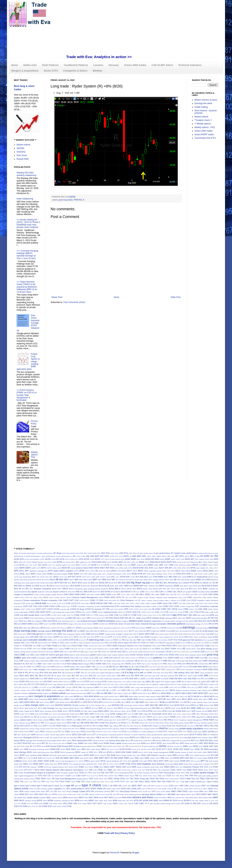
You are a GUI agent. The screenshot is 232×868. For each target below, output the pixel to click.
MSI (72, 702)
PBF (74, 723)
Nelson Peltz (209, 705)
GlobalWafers (161, 652)
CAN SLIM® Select (162, 65)
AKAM (141, 562)
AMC (161, 565)
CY (129, 615)
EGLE (169, 631)
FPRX (109, 646)
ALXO (125, 565)
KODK (211, 679)
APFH (184, 568)
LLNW (35, 687)
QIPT (29, 735)
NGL (105, 708)
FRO (164, 646)
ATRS (179, 574)
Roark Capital (115, 743)
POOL (33, 729)
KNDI (194, 679)
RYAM (131, 746)
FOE (64, 646)
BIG (129, 583)
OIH (32, 717)
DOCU (66, 624)
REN (34, 741)
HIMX (205, 661)
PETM (216, 723)
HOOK (134, 664)
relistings (29, 741)
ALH (27, 565)
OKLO (63, 717)
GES (62, 652)
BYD (103, 592)
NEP (26, 708)
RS (15, 746)
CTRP (191, 612)
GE (184, 649)
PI (88, 726)
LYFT (137, 690)
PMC (201, 726)
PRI (157, 729)
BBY (114, 580)
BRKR (130, 589)
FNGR (44, 646)
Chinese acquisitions (31, 600)
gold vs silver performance (80, 655)
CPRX (136, 609)
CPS (141, 609)
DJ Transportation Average (172, 621)
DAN (195, 615)
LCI (33, 684)
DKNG (191, 621)
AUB (196, 574)
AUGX (200, 574)
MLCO (191, 696)
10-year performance (44, 553)
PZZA (189, 732)
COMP (154, 606)
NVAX (210, 711)
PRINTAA (78, 200)
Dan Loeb (201, 615)
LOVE (161, 687)
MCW (164, 693)
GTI (137, 658)
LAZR (213, 682)
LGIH (121, 684)
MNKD (55, 699)
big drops (136, 583)
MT (82, 702)
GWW (177, 658)
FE (36, 643)
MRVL (33, 702)
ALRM (94, 565)
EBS (96, 631)
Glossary (114, 65)
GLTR (192, 652)
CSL (139, 612)
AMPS (16, 568)
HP (161, 664)
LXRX (123, 690)
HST (25, 667)
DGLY (16, 621)
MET (62, 696)
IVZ (170, 673)
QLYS (42, 735)
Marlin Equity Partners (74, 693)
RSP (23, 746)
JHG (91, 676)
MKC (168, 696)
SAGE (206, 746)
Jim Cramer (102, 676)
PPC (57, 729)
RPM (192, 743)
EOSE (172, 634)
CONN (165, 606)
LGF (112, 684)
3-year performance (162, 553)
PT (102, 732)
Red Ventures (203, 738)
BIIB (157, 583)
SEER (35, 752)
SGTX (146, 752)
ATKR (149, 574)
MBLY (111, 693)
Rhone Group (181, 741)
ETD (89, 637)
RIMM (216, 741)
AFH (46, 562)
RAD (205, 735)
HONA (109, 664)
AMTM (49, 568)
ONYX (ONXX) (164, 717)
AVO (66, 577)
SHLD (210, 752)
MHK (122, 696)
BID (119, 583)
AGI (77, 562)
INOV (124, 669)
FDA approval (184, 640)
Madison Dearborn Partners (186, 690)
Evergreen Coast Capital (160, 637)
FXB (72, 649)
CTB (166, 612)
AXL (113, 577)
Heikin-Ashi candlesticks (125, 661)
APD (175, 568)
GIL (115, 652)
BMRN (136, 586)
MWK (147, 702)
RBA (84, 738)
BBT (100, 580)
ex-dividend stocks (205, 637)
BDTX (167, 580)
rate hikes (74, 738)
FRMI (159, 646)
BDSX (146, 580)
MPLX (184, 699)
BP (20, 589)
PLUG (184, 726)
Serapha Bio (70, 752)
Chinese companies (49, 600)
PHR (85, 726)
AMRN (22, 568)
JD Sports (58, 676)
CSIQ (134, 612)
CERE (101, 597)
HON (104, 664)
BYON (113, 592)
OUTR (100, 720)
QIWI (33, 735)
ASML (71, 574)
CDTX (22, 597)
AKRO (164, 562)
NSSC (124, 711)
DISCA (54, 621)
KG (81, 679)
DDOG (117, 618)
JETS (86, 676)
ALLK (68, 565)
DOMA (90, 624)
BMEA (121, 586)
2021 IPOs (106, 553)
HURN (58, 667)
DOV (106, 624)
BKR (33, 586)
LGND (126, 684)
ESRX (66, 637)
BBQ (90, 580)
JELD (82, 676)
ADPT (178, 559)
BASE (39, 580)
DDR (122, 618)
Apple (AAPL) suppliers (64, 571)
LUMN (54, 690)
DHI (29, 621)
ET (85, 637)
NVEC (22, 714)
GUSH (165, 658)
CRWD (94, 612)
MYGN (172, 702)
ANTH (130, 568)
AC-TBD (214, 556)
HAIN (197, 658)
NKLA (163, 708)
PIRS (125, 726)
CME (105, 603)
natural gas (128, 705)
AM (129, 565)
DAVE (32, 618)
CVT (92, 615)
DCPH (99, 618)
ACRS (92, 559)
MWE (142, 702)
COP (197, 606)
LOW (166, 687)
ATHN (140, 574)
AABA (83, 556)
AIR (125, 562)
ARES (146, 571)
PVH (160, 732)
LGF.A (117, 684)
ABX (192, 556)
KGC (85, 679)
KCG (41, 679)
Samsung (41, 749)
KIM (94, 679)
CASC (114, 594)
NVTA (55, 714)
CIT (118, 600)
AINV (121, 562)
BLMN (78, 586)
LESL (88, 684)
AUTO (16, 577)
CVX (96, 615)
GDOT (167, 649)
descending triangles (200, 618)
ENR (153, 634)
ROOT (154, 743)
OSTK (84, 720)
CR (153, 609)
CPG (116, 609)
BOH (191, 586)
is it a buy (128, 672)
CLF (23, 603)
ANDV (91, 568)
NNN (208, 708)
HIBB (165, 661)
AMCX (166, 565)
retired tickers (82, 740)
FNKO (49, 646)
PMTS (206, 726)
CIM (110, 600)
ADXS (207, 559)
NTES (139, 711)
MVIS (133, 702)
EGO (173, 631)
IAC (94, 667)
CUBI (216, 612)
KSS (74, 682)
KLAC (143, 679)
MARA (215, 690)
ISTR (155, 673)
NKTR (168, 708)
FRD (136, 646)
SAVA (68, 749)
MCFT (145, 693)
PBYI (97, 723)
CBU (168, 594)
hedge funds (111, 661)
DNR (41, 624)
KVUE (104, 682)
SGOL (141, 752)
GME (23, 655)
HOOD (128, 664)
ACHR (53, 559)
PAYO (64, 723)
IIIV (187, 667)
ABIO (154, 556)
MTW (115, 702)
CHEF (190, 597)
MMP (26, 699)
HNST (59, 664)
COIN (58, 606)
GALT (106, 649)
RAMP (21, 738)
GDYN (179, 649)
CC (175, 594)
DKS (196, 621)
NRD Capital (93, 711)
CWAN (101, 615)
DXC (158, 628)
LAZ (208, 682)
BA (156, 577)
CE (31, 597)
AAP (102, 556)
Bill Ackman (173, 583)
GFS (79, 652)
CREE (186, 609)
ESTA (71, 637)
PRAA (82, 729)
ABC (144, 556)
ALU (111, 565)
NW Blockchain (64, 714)
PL (140, 726)
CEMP (57, 597)
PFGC (40, 726)
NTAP (134, 711)
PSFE (73, 732)
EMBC (55, 634)
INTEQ (169, 670)
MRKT (216, 699)
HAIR (202, 658)
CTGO (171, 612)
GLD (130, 652)
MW (137, 702)
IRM (83, 673)
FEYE (54, 643)
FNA (35, 646)
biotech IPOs (189, 583)
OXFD (119, 720)
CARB (77, 594)
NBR (161, 705)
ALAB (179, 562)
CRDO (180, 609)
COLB (63, 606)
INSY (159, 669)
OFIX (216, 714)
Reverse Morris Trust (101, 741)
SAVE (73, 749)
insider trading (133, 669)
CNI (180, 603)
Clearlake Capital (204, 600)
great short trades (29, 658)
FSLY (202, 646)
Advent (201, 559)
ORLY (58, 720)
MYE (167, 702)
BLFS (68, 586)
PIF (91, 726)
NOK (16, 711)
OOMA (173, 717)
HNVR (64, 664)
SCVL (170, 749)
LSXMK (23, 690)
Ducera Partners (88, 628)
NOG (216, 708)
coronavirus (205, 606)
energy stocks (110, 634)
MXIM (162, 702)
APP (27, 571)
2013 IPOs (79, 553)
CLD (178, 600)
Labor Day (141, 682)
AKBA (152, 562)
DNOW (36, 624)
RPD (182, 743)
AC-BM (197, 556)
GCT (149, 649)
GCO (145, 649)
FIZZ (161, 643)
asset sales (97, 574)
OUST (94, 720)
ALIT (31, 565)
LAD (153, 682)
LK (20, 687)
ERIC (37, 637)
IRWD (117, 673)
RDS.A (143, 738)
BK (217, 583)
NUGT (189, 711)
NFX (93, 708)
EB (79, 631)
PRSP (21, 732)
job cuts (152, 676)
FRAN (115, 646)
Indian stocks (65, 670)
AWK (93, 577)
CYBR (134, 615)
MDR (195, 693)
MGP (102, 696)
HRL (196, 664)
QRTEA (69, 735)
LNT (101, 687)
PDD (137, 723)
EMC (60, 634)
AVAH (42, 577)
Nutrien (199, 711)
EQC (194, 634)
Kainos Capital (19, 679)
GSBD (86, 658)
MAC (167, 690)
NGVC (121, 708)
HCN (90, 661)
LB (217, 682)
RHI (164, 740)
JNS (142, 676)
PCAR (102, 723)
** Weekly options (203, 124)
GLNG (153, 652)
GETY (66, 652)
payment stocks (56, 723)
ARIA (173, 571)
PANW (206, 720)
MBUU (120, 693)
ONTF (144, 717)
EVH (171, 637)
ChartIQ (152, 597)
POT (53, 729)
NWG (77, 714)
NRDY (107, 711)
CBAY (128, 594)
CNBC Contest (151, 603)
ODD (184, 714)
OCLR (165, 714)
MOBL (82, 699)
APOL (22, 571)
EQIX (203, 634)
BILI (161, 583)
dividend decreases (89, 621)
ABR (168, 556)
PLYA (193, 726)
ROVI (165, 743)
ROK (139, 743)
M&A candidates (155, 690)
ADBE (133, 559)
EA (181, 628)
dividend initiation (122, 621)
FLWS (216, 643)
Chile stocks (207, 597)
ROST (159, 743)
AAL (88, 556)
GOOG (133, 655)
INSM (142, 670)
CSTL (149, 612)
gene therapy (207, 649)
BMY (142, 586)
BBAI (61, 580)
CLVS (74, 603)
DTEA (78, 628)
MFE (72, 696)
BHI (107, 583)
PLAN (144, 726)
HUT (62, 667)
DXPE (169, 628)
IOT (16, 673)
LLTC (40, 687)
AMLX (211, 565)
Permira (197, 723)
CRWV (100, 612)
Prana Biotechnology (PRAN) (96, 729)
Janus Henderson (207, 673)
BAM (189, 577)
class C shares (171, 600)
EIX (198, 631)
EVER (147, 637)
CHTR (82, 600)
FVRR (67, 649)
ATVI (184, 574)
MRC (201, 699)
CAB (142, 592)
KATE (32, 679)
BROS (140, 589)
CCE (183, 594)
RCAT (108, 738)
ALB (188, 562)
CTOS (180, 612)
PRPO (16, 732)
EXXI (81, 640)
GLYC (212, 652)
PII (94, 726)
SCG (117, 749)
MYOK (187, 702)
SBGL (79, 749)
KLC (153, 679)
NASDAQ (21, 152)
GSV (111, 658)
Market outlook (23, 145)
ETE (93, 637)
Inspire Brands (150, 670)
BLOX (101, 586)
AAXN (126, 556)
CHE (184, 597)
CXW (125, 615)
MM (217, 696)
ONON (134, 717)
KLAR (148, 679)
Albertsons (194, 562)
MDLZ (190, 693)
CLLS (49, 603)
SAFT (201, 746)
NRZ (116, 711)
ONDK (118, 717)
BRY (169, 589)
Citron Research (127, 600)
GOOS (147, 655)
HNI (54, 664)
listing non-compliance (191, 684)
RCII (113, 738)
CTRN (186, 612)
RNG (96, 743)
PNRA (17, 729)
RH (154, 740)
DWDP (149, 628)
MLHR (197, 696)
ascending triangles (60, 574)
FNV (60, 646)
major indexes (202, 690)
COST (38, 609)
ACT (102, 559)
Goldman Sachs (123, 655)
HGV (150, 661)
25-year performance (145, 553)
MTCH (90, 702)
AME (176, 565)
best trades (50, 583)
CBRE (157, 594)
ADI (153, 559)
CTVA (196, 612)
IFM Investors (174, 667)
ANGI (112, 568)
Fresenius (147, 646)
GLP (179, 652)
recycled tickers (191, 738)
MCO (154, 693)
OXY (124, 720)
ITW (162, 673)
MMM (21, 699)
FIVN (156, 643)
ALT (98, 565)
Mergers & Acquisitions (25, 71)
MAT (89, 693)
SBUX (104, 749)
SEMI (52, 752)
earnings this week (62, 631)
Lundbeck (60, 690)
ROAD (106, 743)
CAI (165, 592)
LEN (71, 684)
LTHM (38, 690)
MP (164, 699)
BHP (116, 583)
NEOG (16, 708)
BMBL (112, 586)
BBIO (81, 580)
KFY (78, 679)
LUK (43, 690)
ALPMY (84, 565)
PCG (107, 723)
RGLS (141, 741)
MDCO (178, 693)
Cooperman (190, 606)
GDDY (158, 649)
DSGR (54, 628)
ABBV (139, 556)
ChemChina (197, 597)
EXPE (66, 640)
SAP (58, 749)
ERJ (41, 637)
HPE (165, 664)
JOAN (146, 676)
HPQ (179, 664)
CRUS (78, 612)
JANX (216, 673)
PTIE (119, 732)
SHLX (216, 752)
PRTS (26, 732)
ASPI (85, 574)
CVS (88, 615)
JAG (192, 673)
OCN (170, 714)
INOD (118, 670)
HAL (206, 658)
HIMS (200, 661)
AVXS (84, 577)
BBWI (109, 580)
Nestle (31, 708)
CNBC (142, 603)
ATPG (170, 574)
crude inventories (58, 612)
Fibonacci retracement (92, 643)
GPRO (171, 655)
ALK (40, 565)
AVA (38, 577)
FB (123, 640)
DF (209, 618)
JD (52, 676)
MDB (169, 693)
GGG (91, 652)
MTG (96, 702)
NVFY (27, 714)
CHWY (93, 600)
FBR (139, 640)
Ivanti (166, 673)
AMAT (133, 565)
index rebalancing (53, 670)
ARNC (211, 571)
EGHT (163, 631)
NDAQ (188, 705)
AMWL (55, 568)
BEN (208, 580)
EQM (208, 634)
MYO (182, 702)
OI (29, 717)
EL (201, 631)
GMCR (17, 655)
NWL (82, 714)
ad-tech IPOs (120, 559)
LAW (199, 682)
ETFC (97, 637)
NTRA (159, 711)
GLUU (197, 652)
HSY (29, 667)
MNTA (73, 699)
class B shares (159, 600)
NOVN (54, 711)
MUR (128, 702)
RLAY (51, 743)
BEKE (204, 580)
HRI (192, 664)
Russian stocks (86, 746)
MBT (115, 693)
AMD (171, 565)
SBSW (98, 749)
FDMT (28, 643)
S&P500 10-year (173, 746)
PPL (73, 729)
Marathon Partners (21, 693)
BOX (16, 589)
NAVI (152, 705)
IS (121, 673)
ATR (174, 574)
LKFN (24, 687)
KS (70, 682)
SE (202, 749)
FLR (207, 643)
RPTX (196, 743)
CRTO (48, 612)
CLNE (54, 603)
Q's (196, 732)
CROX (32, 612)
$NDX (16, 553)
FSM (207, 646)
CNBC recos (162, 603)
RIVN (25, 743)
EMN (88, 634)
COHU (52, 606)
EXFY (55, 640)
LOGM (126, 687)
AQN (101, 571)
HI (162, 661)
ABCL (149, 556)
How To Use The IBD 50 (151, 664)
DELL (175, 618)
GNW (43, 655)
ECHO (118, 631)
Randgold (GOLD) (31, 738)
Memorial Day (23, 696)
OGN (21, 717)
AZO (146, 577)
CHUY (87, 600)
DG (217, 618)
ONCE (107, 717)
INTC (164, 669)
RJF (29, 743)
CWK (111, 615)
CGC (135, 597)
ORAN (35, 720)
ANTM (135, 568)
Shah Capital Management (159, 752)
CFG (127, 597)
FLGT (183, 643)
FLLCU (193, 643)
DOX (206, 624)
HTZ (39, 667)
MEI (15, 696)
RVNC (99, 746)
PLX (189, 726)
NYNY (102, 714)
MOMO (130, 699)
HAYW (62, 661)
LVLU (87, 690)
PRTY (32, 732)
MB (98, 693)
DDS (127, 618)
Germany (50, 652)
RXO (115, 746)
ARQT (28, 574)
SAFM (195, 746)
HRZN (16, 667)
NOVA (42, 711)
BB (57, 580)
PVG (156, 732)
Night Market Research (139, 708)
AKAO (147, 562)
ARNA (205, 571)
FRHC (154, 646)
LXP (119, 690)
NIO (154, 708)
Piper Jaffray (114, 726)
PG (54, 726)
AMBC (156, 565)
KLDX (158, 679)
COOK (177, 606)
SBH (83, 749)
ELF (16, 634)
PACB (155, 720)
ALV (115, 565)
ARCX (135, 571)
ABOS (164, 556)
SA (181, 746)
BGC (70, 583)
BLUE (107, 586)
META (67, 696)
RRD (206, 743)
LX (110, 690)
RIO (15, 743)
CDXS (27, 597)
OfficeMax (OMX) (207, 714)
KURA (92, 682)
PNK (216, 726)
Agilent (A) (83, 562)
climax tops (30, 603)
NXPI (92, 714)
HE (105, 661)
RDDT (121, 738)
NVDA (17, 714)
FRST (185, 646)
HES (142, 661)
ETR (115, 637)
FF (58, 643)
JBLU (41, 676)
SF (87, 752)
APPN (76, 571)
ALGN (22, 565)
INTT (174, 670)
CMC (87, 603)
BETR (57, 583)
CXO (121, 615)
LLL (31, 687)
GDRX (173, 649)
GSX (115, 658)
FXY (83, 649)
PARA (212, 720)
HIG (169, 661)
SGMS (135, 752)
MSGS (68, 702)
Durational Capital (110, 628)
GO (47, 655)
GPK (156, 655)
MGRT (111, 696)
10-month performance (28, 553)
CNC (170, 603)
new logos (59, 708)
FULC (56, 649)
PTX (139, 732)
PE (154, 723)
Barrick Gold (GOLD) (22, 580)
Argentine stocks (155, 571)
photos (79, 726)
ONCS (113, 717)
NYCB (97, 714)
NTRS (170, 711)
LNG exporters (88, 687)
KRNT (50, 682)
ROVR (170, 743)
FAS (111, 640)
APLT (216, 568)
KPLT (37, 682)
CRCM (174, 609)
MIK (126, 696)
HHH (154, 661)
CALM (194, 592)
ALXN (120, 565)
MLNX (207, 696)
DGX (21, 621)
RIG (206, 740)
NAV (147, 705)
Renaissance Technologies (47, 741)
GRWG (72, 658)
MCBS (125, 693)
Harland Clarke (29, 661)
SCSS (159, 749)
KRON (55, 682)
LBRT (25, 684)
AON (151, 568)
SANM (53, 749)
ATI (144, 574)
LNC (70, 687)
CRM (205, 609)
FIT (139, 643)
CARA (71, 594)
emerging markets (74, 634)
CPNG (121, 609)
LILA (176, 684)
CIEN (101, 600)
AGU (104, 562)
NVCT (216, 711)
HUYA (67, 667)
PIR (120, 726)
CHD (180, 597)
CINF (114, 600)
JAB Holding (179, 673)
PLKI (164, 726)
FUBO (44, 649)
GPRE (166, 655)
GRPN (60, 658)
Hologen (86, 664)
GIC (108, 652)
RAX (80, 738)
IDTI (159, 667)
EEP (145, 631)
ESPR (56, 637)
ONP (139, 717)
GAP (117, 649)
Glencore (146, 652)
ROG (134, 743)
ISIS (145, 673)
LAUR (194, 682)
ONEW (124, 717)
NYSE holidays (117, 714)
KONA (16, 682)
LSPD (211, 687)
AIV (137, 562)
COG (35, 606)
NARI (52, 705)
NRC (86, 711)
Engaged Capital (122, 634)
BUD (195, 589)
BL (45, 586)
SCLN (134, 749)
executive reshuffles (38, 640)
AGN (94, 562)
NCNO (177, 705)
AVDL (51, 577)
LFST (108, 684)
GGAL (87, 652)
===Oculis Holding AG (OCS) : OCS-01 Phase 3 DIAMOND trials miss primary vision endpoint (28, 223)
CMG (110, 603)
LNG (80, 687)
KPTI (41, 682)
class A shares (147, 600)
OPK (193, 717)
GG (82, 652)
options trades (26, 720)
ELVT (50, 634)
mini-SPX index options (147, 696)
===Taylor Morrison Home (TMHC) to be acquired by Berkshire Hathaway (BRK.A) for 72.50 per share (27, 287)
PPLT (77, 729)
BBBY (66, 580)
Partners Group (24, 723)
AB (131, 556)
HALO (211, 658)
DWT (154, 628)
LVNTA (99, 690)
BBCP (72, 580)
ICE (137, 667)
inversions (190, 670)
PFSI (50, 726)
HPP (175, 664)
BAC (171, 577)
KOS (27, 682)
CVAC (59, 615)
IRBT (78, 673)
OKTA (69, 717)
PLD (160, 726)
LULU (48, 690)
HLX (35, 664)
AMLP (205, 565)
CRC (169, 609)
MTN (101, 702)
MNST (67, 699)
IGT (181, 667)
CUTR (54, 615)
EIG (194, 631)
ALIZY (35, 565)
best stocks (41, 583)
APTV (87, 571)
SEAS (206, 749)
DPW (16, 628)
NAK (210, 702)
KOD (206, 679)
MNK (50, 699)
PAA (145, 720)
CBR (152, 594)
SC (108, 749)
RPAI (178, 743)
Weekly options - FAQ (35, 455)
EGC (158, 631)
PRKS (206, 729)
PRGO (153, 729)
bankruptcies (202, 577)
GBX (132, 649)
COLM (74, 606)
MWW (152, 702)
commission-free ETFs (110, 606)
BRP (161, 589)
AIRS (133, 562)
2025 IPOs (133, 553)
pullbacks (150, 732)
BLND (83, 586)
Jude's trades (193, 676)
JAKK (197, 673)
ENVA (167, 634)
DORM (102, 624)
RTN (35, 746)
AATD (121, 556)
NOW (60, 711)
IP (24, 673)
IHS (184, 667)
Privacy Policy (34, 422)
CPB (107, 609)
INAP (26, 670)
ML (186, 696)
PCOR (118, 723)
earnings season (44, 631)
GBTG (127, 649)
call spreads (187, 592)
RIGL (211, 740)
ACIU (67, 559)
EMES (83, 634)
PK (128, 726)
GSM (106, 658)
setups (83, 752)
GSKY (101, 658)
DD (107, 618)
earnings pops (29, 631)
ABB (134, 556)
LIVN (216, 684)
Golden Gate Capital (109, 655)
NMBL (193, 708)
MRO (22, 702)
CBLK (141, 594)
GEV (71, 652)
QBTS (205, 732)
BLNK (88, 586)
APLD (211, 568)
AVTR (79, 577)
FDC (23, 643)
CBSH (163, 594)
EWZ (196, 637)
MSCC (42, 702)
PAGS (170, 720)
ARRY (33, 574)
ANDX (97, 568)
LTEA (29, 690)
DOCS (59, 624)
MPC (174, 699)
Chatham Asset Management (167, 597)
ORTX (63, 720)
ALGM (16, 565)
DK (187, 621)
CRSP (42, 612)
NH (125, 708)
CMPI (123, 603)
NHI (128, 708)
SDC (181, 749)
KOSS (32, 682)
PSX (93, 732)
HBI (76, 661)
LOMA (132, 687)
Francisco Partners (126, 646)
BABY (166, 577)
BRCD (66, 589)
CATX (123, 594)
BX (91, 592)
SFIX (91, 752)
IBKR (122, 667)
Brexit (111, 589)
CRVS (89, 612)
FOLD (74, 646)
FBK (131, 640)
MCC (130, 693)
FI (78, 643)
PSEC (68, 732)
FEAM (40, 643)
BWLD (87, 592)
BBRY (95, 580)
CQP (149, 609)
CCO (200, 594)
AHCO (109, 562)
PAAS (150, 720)
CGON (146, 597)
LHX (138, 684)
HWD (78, 667)
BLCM (49, 586)
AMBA (151, 565)
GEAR (188, 649)
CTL (176, 612)
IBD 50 (112, 667)
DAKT (185, 615)
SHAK (172, 752)
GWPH (171, 658)
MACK (172, 690)
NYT (125, 714)
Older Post (176, 297)
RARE (47, 738)
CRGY (192, 609)
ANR (125, 568)
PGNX (59, 726)
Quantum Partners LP (125, 735)
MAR (210, 690)
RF (132, 740)
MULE (123, 702)
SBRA (88, 749)
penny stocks (184, 723)
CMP (119, 603)
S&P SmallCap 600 (151, 746)
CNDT (175, 603)
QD (15, 735)
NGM (115, 708)
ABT (177, 556)
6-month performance (32, 556)
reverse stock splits (117, 740)
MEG (216, 693)
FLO (203, 643)
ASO (81, 574)
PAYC (47, 723)
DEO (184, 618)
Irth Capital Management (106, 673)
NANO (42, 705)
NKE (158, 708)
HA (187, 658)
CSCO (128, 612)
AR (104, 571)
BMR (131, 586)
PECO (162, 723)
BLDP (59, 586)
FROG (169, 646)
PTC (105, 732)
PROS (216, 729)
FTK (25, 649)
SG (114, 752)
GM (217, 652)
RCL (117, 738)
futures (61, 649)
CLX (78, 603)
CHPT (71, 600)
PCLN (112, 723)
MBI (106, 693)
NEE (201, 705)
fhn (75, 643)
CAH (161, 592)
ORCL (52, 720)
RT (31, 746)
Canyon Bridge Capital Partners (51, 594)
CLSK (68, 603)
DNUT (46, 624)
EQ (190, 634)
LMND (58, 687)
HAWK (56, 661)
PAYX (69, 723)
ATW (188, 574)
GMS (28, 655)
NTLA (144, 711)
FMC (30, 646)
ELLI (25, 634)
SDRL (197, 749)
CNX (206, 603)
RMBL (75, 743)
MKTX (182, 696)
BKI (24, 586)
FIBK (81, 643)
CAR (66, 594)
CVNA (77, 615)
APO (16, 571)
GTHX (132, 658)
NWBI (72, 714)
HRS (206, 664)
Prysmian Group (51, 732)
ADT (193, 559)
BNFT (146, 586)
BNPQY (152, 586)
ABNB (159, 556)
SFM (100, 752)
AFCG (29, 562)
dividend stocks (136, 621)
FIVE (152, 643)
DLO (205, 621)
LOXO (171, 687)
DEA (134, 618)
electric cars (213, 631)
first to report (123, 643)
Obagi (146, 714)
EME (64, 634)
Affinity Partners (38, 562)
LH (130, 684)
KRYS (66, 682)
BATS (44, 580)
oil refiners (44, 717)
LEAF (50, 684)
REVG (128, 741)
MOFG (99, 699)
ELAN (205, 631)
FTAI (216, 646)
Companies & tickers (75, 71)
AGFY (73, 562)
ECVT (126, 631)
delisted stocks (158, 618)
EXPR (71, 640)
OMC (88, 717)
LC (29, 684)
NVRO (42, 714)
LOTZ (156, 687)
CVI (72, 615)
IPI (30, 673)
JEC (73, 676)
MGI (86, 696)
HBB (72, 661)
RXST (119, 746)
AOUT (162, 568)
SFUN (109, 752)
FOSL (86, 646)
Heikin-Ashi (30, 65)
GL (127, 652)
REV (90, 740)
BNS (157, 586)
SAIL (216, 746)
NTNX (150, 711)
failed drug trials (96, 640)
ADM (157, 559)
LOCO (115, 687)
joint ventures (169, 676)
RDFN (132, 738)
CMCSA (99, 603)
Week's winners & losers (206, 100)
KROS (61, 682)
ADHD (148, 559)
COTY (44, 609)
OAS (141, 714)
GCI (141, 649)
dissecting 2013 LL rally (71, 621)
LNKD (96, 687)
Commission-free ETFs (205, 138)
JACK (187, 673)
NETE (40, 708)
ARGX (164, 571)
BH (89, 583)
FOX (96, 646)
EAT (75, 631)
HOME (99, 664)
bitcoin (206, 583)
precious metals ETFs (121, 729)
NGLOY (110, 708)
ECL (122, 631)
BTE (186, 589)
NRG (112, 711)
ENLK (136, 634)
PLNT (169, 726)
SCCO (112, 749)
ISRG (150, 673)
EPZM (186, 634)
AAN (92, 556)
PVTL (165, 732)
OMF (98, 717)
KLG (162, 679)
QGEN (24, 735)
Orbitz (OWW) (43, 720)
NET (35, 708)
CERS (113, 597)
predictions (134, 729)
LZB (145, 690)
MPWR (195, 699)
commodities (146, 606)
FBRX (143, 640)
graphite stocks (195, 655)
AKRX (169, 562)
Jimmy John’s (111, 676)
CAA (138, 592)
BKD (16, 586)
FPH (105, 646)
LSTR (216, 687)
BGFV (75, 583)
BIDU (124, 583)
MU (119, 702)
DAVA (27, 618)
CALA (179, 592)
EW (186, 637)
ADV (197, 559)
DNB (19, 624)
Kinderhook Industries (112, 679)
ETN (106, 637)
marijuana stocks (35, 693)
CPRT (131, 609)
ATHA (129, 574)
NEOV (22, 708)
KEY (74, 679)
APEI (179, 568)
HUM (48, 667)
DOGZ (84, 624)
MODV (94, 699)
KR (45, 682)
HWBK (73, 667)
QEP (19, 735)
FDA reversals (209, 640)
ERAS (27, 637)
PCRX (124, 723)
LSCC (206, 687)
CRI (196, 609)
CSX (157, 612)
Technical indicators (190, 65)
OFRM (16, 717)
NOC (212, 708)
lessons (93, 684)
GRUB (66, 658)
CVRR (83, 615)
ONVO (155, 717)
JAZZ (27, 676)
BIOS (181, 583)
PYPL (180, 732)
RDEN (127, 738)
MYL (177, 702)
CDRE (16, 597)
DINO (45, 621)
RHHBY (159, 741)
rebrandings (156, 738)
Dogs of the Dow (75, 624)
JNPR (137, 676)
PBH (78, 723)
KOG (216, 679)
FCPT (171, 640)
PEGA (167, 723)
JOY (176, 676)
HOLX (93, 664)
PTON (134, 732)
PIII (97, 726)
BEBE (199, 580)
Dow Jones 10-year (122, 624)
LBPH (20, 684)
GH (99, 652)
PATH (33, 723)
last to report (186, 682)
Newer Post (57, 297)
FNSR (55, 646)
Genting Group (25, 652)
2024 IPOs (124, 553)
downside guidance (176, 624)
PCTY (129, 723)
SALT (21, 749)
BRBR (54, 589)
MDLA (184, 693)
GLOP (175, 652)
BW (78, 592)
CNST (201, 603)
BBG (76, 580)
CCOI (205, 594)
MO (77, 699)
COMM (97, 606)
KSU (78, 682)
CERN (106, 597)
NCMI (172, 705)
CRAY (158, 609)
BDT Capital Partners (157, 580)
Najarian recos (202, 702)
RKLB (39, 743)
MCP (159, 693)
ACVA (107, 559)
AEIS (212, 559)
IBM (126, 667)
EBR (92, 631)
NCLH (166, 705)
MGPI (106, 696)
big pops (146, 583)
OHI (25, 717)
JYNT (211, 676)
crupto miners (70, 612)
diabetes (39, 621)
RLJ (60, 743)
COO (171, 606)
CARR (97, 594)
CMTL (132, 603)
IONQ (211, 669)
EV (133, 637)
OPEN (184, 717)
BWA (81, 592)
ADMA (162, 559)
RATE (60, 738)
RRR (216, 743)
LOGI (121, 687)
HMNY (50, 664)
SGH (123, 752)
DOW (111, 624)
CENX (68, 597)
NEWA (66, 708)
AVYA (89, 577)
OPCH (179, 717)
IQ (63, 673)
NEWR (71, 708)
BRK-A (117, 589)
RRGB (211, 743)
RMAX (70, 743)
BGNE (85, 583)
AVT (74, 577)
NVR (37, 714)
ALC (200, 562)
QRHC (63, 735)
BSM (178, 589)
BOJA (204, 586)
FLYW (25, 646)
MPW (190, 699)
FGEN (67, 643)
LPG (176, 687)
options (17, 720)
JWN (206, 676)
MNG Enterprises (41, 699)
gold (57, 655)
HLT (31, 664)
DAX (63, 618)
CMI (115, 603)
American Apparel (185, 565)
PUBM (144, 732)
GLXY (207, 652)
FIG (107, 643)
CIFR (106, 600)
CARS (103, 594)
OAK (136, 714)
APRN (82, 571)
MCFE (140, 693)
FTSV (39, 649)
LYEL (132, 690)
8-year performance (63, 556)
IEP (162, 667)
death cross (141, 618)
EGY (178, 631)
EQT (212, 634)
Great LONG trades (135, 65)
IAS (101, 667)
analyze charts (82, 568)
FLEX (178, 643)
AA (74, 556)
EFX (149, 631)
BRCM (71, 589)
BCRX (137, 580)
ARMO (199, 571)
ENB (97, 634)
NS (119, 711)
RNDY (91, 743)
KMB (171, 679)
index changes (39, 669)
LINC (180, 684)
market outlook (59, 693)
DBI (74, 618)
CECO (36, 597)
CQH (145, 609)
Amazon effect (142, 565)
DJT (184, 621)
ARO (216, 571)
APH (188, 568)
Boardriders (169, 586)
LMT (63, 687)
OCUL (179, 714)
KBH (37, 679)
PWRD (171, 732)
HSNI (21, 667)
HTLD (34, 667)
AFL (50, 562)
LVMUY (92, 690)
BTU (191, 589)
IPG (27, 673)
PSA (63, 732)
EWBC (191, 637)
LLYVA (49, 687)
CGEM (140, 597)
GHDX (104, 652)
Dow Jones (22, 155)
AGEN (68, 562)
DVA (119, 628)
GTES (127, 658)
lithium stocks (209, 684)
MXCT (157, 702)
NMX (203, 708)
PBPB (87, 723)
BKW (42, 586)
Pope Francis (40, 729)
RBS (103, 738)
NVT (51, 714)
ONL (129, 717)
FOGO (69, 646)
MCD (135, 693)
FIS (131, 643)
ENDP (102, 634)
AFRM (59, 562)
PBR (92, 723)
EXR (76, 640)
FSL (193, 646)
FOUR (91, 646)
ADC (138, 559)
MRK (211, 699)
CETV (119, 597)
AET (25, 562)
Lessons (98, 65)
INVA (183, 670)
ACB (22, 559)
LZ (141, 690)
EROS (50, 637)
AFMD (54, 562)
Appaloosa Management (38, 571)
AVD (46, 577)
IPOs (42, 673)
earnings (189, 627)
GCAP (136, 649)
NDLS (193, 705)
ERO (46, 637)
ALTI (102, 565)
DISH (60, 621)
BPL (27, 589)
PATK (38, 723)
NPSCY (66, 711)
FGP (72, 643)
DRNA (37, 628)
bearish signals (190, 580)
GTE (123, 658)
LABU (148, 682)
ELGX (20, 634)
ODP (194, 714)
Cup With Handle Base (30, 615)
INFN (72, 669)
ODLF (189, 714)
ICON (142, 667)
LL (27, 687)
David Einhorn (40, 618)
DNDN (24, 624)
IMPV (22, 670)
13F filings (57, 553)
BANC (194, 577)
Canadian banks (203, 592)
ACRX (98, 559)
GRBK (204, 655)
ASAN (50, 574)
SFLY (96, 752)
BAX (48, 580)
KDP (46, 679)
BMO (127, 586)
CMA (83, 603)
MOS (160, 699)
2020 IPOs (96, 553)
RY (127, 746)
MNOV (61, 699)
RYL (140, 746)
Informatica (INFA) (87, 670)
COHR (46, 606)
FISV (135, 643)
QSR (84, 735)
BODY (186, 586)
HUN (53, 667)
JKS (119, 676)
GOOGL (140, 655)
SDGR (187, 749)
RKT (43, 743)
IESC (166, 667)
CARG (83, 594)
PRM (211, 729)
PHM (74, 726)
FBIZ (127, 640)
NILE (150, 708)
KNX (199, 679)
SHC (195, 752)
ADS (183, 559)
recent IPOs (175, 738)
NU (174, 711)
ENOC (141, 634)
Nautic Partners (139, 705)
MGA (82, 696)
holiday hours (77, 664)
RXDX (110, 746)
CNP (192, 603)
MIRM (159, 696)
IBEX (117, 667)
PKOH (136, 726)
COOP (182, 606)
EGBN (153, 631)
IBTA (133, 667)
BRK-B (124, 589)
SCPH (149, 749)
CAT (119, 594)
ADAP (128, 559)
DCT (104, 618)
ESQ (61, 637)
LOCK (110, 687)
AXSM (133, 577)
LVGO (77, 690)
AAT (117, 556)
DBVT (84, 618)
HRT (211, 664)
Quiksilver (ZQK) (145, 735)
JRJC (185, 676)
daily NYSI (177, 615)
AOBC (141, 568)
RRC (201, 743)
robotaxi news (127, 743)
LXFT (114, 690)
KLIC (167, 679)
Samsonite (33, 749)
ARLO (178, 571)
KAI (217, 676)
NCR (182, 705)
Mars (85, 693)
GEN (199, 649)
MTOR (106, 702)
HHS (158, 661)
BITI (211, 583)
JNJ (132, 676)
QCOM (211, 732)
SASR (63, 749)
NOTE (32, 711)
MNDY (31, 699)
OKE (59, 717)
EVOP (182, 637)
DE (130, 618)
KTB (82, 682)
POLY (28, 729)
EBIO (88, 631)
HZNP (88, 667)
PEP (192, 723)
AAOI (97, 556)
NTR (155, 711)
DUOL (101, 628)
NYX (130, 714)
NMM (199, 708)
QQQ (58, 735)
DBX (89, 618)
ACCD (27, 559)
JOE (162, 676)
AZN (142, 577)
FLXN (16, 646)
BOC (182, 586)
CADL (152, 592)
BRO (134, 589)
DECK (149, 618)
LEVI (99, 684)
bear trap (181, 580)
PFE (35, 726)
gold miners (65, 655)
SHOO (16, 755)
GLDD (135, 652)
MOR (156, 699)
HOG (69, 664)
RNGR (101, 743)
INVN (205, 669)
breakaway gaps (81, 589)
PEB (157, 723)
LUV (72, 690)
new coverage (49, 708)
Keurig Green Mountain (63, 679)
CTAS (162, 612)
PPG (69, 729)
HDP (101, 661)
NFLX (88, 708)
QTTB (99, 735)
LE (46, 684)
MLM (202, 696)
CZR (163, 615)
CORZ (28, 609)
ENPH (147, 634)
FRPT (175, 646)
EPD (176, 634)
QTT (94, 735)
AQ (97, 571)
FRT (189, 646)
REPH (64, 741)
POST (48, 729)
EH (181, 631)
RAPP (42, 738)
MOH (104, 699)
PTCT (110, 732)
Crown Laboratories (21, 612)
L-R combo (126, 682)
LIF (150, 684)
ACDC (42, 559)
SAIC (211, 746)
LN (67, 687)
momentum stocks (119, 699)
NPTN (71, 711)
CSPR (144, 612)
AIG (116, 562)
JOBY (158, 676)
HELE (137, 661)
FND (39, 646)
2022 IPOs (115, 553)
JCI (45, 676)
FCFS (159, 640)
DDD (111, 618)
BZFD (118, 592)
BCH (127, 580)
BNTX (162, 586)
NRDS (101, 711)
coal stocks (18, 606)
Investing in (198, 670)
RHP (189, 741)
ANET (102, 568)
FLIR (188, 643)
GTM (151, 658)
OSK (79, 720)
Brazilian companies (43, 589)
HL (24, 664)
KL (139, 679)
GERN (56, 652)
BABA (161, 577)
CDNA (215, 594)
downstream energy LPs (195, 624)
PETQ (16, 726)
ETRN (119, 637)
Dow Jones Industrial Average (143, 624)
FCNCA (165, 640)
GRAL (187, 655)
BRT (165, 589)
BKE (20, 586)
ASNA (76, 574)
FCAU (149, 640)
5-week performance (205, 553)
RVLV (94, 746)
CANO (36, 594)
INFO (77, 669)
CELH (51, 597)
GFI (75, 652)
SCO (139, 749)
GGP (96, 652)
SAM (26, 749)
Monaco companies (146, 699)
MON (136, 699)
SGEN (118, 752)
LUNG (67, 690)
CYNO (144, 615)
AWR (98, 577)
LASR (179, 682)
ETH (102, 637)
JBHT (32, 676)
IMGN (205, 667)
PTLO (129, 732)
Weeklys (98, 71)
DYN (173, 628)
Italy (159, 673)
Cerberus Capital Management (85, 597)
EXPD (60, 640)
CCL (196, 594)
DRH (29, 628)
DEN (180, 618)
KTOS (87, 682)
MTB (85, 702)
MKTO (177, 696)
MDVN (211, 693)
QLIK (38, 735)
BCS (142, 580)
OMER (93, 717)
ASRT (90, 574)
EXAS (216, 637)
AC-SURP (205, 556)
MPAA (169, 699)
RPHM (187, 743)
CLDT (189, 600)
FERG (45, 643)
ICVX (155, 667)
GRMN (54, 658)
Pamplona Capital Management (190, 720)
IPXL (60, 673)
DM (15, 624)
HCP (94, 661)
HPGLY (170, 664)
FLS (211, 643)
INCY (31, 670)
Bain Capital (182, 577)
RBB (88, 738)
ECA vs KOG (110, 631)
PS (59, 732)
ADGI (143, 559)
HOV (139, 664)
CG (130, 597)
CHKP (65, 600)
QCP (216, 732)
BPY (31, 589)
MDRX (201, 693)
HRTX (216, 664)
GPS (177, 655)
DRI (33, 628)
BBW (104, 580)
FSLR (197, 646)
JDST (64, 676)
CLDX (194, 600)
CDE (210, 594)
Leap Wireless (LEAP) (61, 684)
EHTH (190, 631)
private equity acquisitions (192, 729)
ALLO (73, 565)
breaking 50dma (94, 589)
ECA (103, 631)
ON (102, 717)
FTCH (16, 649)
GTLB (141, 658)
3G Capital (175, 553)
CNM (188, 603)
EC (99, 631)
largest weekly (170, 682)
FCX (176, 640)
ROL (149, 743)
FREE (140, 646)
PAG (165, 720)
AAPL (107, 556)
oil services (52, 717)
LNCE (75, 687)
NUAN (179, 711)
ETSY (125, 637)
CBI (137, 594)
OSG (74, 720)
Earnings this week (203, 103)
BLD (54, 586)
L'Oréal (134, 682)
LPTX (188, 687)
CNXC (210, 603)
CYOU (149, 615)
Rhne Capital (171, 741)
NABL (194, 702)
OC (150, 714)
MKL (172, 696)
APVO (93, 571)
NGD (100, 708)
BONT (215, 586)
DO (50, 624)
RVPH (105, 746)
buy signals (32, 592)
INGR (110, 670)
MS (38, 702)
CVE (68, 615)
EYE (85, 640)
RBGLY (93, 738)
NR (82, 711)
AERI (20, 562)
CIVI (136, 600)
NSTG (129, 711)
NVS (46, 714)
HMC (40, 664)
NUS (194, 711)
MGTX (117, 696)
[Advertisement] (105, 29)
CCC (179, 594)
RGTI (150, 741)
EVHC (176, 637)
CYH (139, 615)
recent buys (165, 738)
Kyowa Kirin (117, 682)
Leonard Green (80, 684)
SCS (154, 749)
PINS (106, 726)
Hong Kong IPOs (118, 664)
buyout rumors (59, 592)
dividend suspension (152, 621)
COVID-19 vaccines (93, 609)
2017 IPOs (88, 553)
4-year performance (188, 553)
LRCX (200, 687)
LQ (196, 687)
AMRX (34, 568)
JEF (77, 676)
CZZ (168, 615)
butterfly (212, 589)
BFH (62, 583)
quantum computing (109, 735)
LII (172, 684)
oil (38, 717)
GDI (163, 649)
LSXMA (17, 690)
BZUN (128, 592)
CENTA (63, 597)
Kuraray (98, 682)
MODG (88, 699)
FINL (115, 643)
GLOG (169, 652)
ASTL (104, 574)
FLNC (199, 643)
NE (197, 705)
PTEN (115, 732)
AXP (128, 577)
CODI (25, 606)
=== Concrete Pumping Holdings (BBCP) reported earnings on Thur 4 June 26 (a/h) (27, 255)
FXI (79, 649)
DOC (54, 624)
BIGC (153, 583)
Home (15, 65)
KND (190, 679)
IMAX (200, 667)
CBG (133, 594)
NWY (87, 714)
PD (133, 723)
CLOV (59, 603)
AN (69, 568)
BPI (23, 589)
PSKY (78, 732)
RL (47, 743)
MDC (173, 693)
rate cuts (66, 738)
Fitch (147, 643)
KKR (136, 679)
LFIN (104, 684)
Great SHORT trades (204, 135)
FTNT (30, 649)
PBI (82, 723)
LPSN (183, 687)
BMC (117, 586)
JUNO (201, 676)
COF (30, 606)
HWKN (83, 667)
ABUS (187, 556)
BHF (97, 583)
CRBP (163, 609)
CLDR (183, 600)
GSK (96, 658)
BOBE (177, 586)
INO (114, 669)
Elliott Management (35, 634)
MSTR (77, 702)
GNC (32, 655)
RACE (200, 735)
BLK (73, 586)
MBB (102, 693)
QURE (186, 735)
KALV (27, 679)
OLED (74, 717)
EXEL (50, 640)
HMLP (45, 664)
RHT (193, 740)
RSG (19, 746)
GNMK (37, 655)
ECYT (132, 631)
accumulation (34, 559)
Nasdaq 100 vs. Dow (103, 705)
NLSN (184, 708)
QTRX (89, 735)
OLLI (79, 717)
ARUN (39, 574)
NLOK (178, 708)
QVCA (192, 735)
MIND (136, 696)
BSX (182, 589)
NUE (184, 711)
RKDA (34, 743)
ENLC (131, 634)
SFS (105, 752)
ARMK (194, 571)
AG (64, 562)
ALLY (78, 565)
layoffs (203, 682)
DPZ (21, 628)
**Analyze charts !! (203, 120)
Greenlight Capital (44, 658)
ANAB (73, 568)
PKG (132, 726)
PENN (176, 723)
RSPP (27, 746)
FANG (107, 640)
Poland (22, 729)
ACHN (48, 559)
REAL (149, 738)
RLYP (64, 743)
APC (171, 568)
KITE (127, 679)
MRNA (16, 702)
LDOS (42, 684)
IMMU (16, 669)
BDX (172, 580)
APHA (193, 568)
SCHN (122, 749)
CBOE (147, 594)
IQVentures (69, 673)
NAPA (47, 705)
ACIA (62, 559)
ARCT (129, 571)
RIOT (20, 743)
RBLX (99, 738)
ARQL (22, 574)
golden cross (96, 655)
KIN (97, 679)
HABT (191, 658)
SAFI (190, 746)
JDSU (69, 676)
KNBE (185, 679)
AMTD (43, 568)
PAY (43, 723)
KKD (131, 679)
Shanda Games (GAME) (184, 752)
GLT (188, 652)
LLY (44, 687)
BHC (93, 583)
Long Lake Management (144, 687)
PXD (175, 732)
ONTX (149, 717)
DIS (49, 621)
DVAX (123, 628)
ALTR (107, 565)
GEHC (194, 649)
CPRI (126, 609)
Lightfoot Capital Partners (161, 684)
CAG (157, 592)
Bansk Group (213, 577)
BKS (38, 586)
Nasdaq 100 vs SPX (87, 705)
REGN (211, 738)
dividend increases (106, 621)
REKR (23, 740)
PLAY (150, 726)
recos (182, 738)
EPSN (181, 634)
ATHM (134, 574)
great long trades (66, 200)
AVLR (61, 577)
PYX (185, 732)
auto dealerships (25, 577)
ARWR (44, 574)
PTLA (124, 732)
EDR (141, 631)
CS (124, 612)
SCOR (143, 749)
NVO (32, 714)
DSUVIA (63, 628)
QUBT (136, 735)
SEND (57, 752)
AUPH (211, 574)
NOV (37, 711)
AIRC (129, 562)
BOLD (210, 586)
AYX (137, 577)
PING (101, 726)
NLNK (173, 708)
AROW (17, 574)
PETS (22, 726)
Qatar (200, 732)
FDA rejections (197, 640)
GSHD (91, 658)
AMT (38, 568)
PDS (151, 723)
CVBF (64, 615)
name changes (32, 705)
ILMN (195, 667)
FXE (76, 649)
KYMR (110, 682)
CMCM (92, 603)
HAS (51, 661)
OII (35, 717)
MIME (131, 696)
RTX (39, 746)
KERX (51, 679)
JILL (95, 676)
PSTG (83, 732)
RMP (86, 743)
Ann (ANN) (119, 568)
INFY (97, 669)
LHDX (134, 684)
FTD (21, 649)
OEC (198, 714)
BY (99, 592)
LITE (201, 684)
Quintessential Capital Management (165, 735)
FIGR (111, 643)
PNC (212, 726)
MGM (91, 696)
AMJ (200, 565)
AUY (34, 577)
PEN (172, 723)
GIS (124, 652)
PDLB (142, 723)
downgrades (161, 624)
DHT (33, 621)
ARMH (188, 571)
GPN (161, 655)
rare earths (54, 738)
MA (163, 690)
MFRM (77, 696)
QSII (80, 735)
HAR (21, 661)
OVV (114, 720)
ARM (183, 571)
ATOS (165, 574)
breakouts (105, 589)
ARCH (114, 571)
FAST (116, 640)
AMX (59, 568)
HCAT (85, 661)
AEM (216, 559)
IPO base (35, 673)
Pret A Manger (145, 729)
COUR (56, 609)
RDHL (138, 738)
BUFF (200, 589)
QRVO (75, 735)
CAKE (169, 592)
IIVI (190, 667)
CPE (112, 609)
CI (97, 600)
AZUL (151, 577)
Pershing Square (207, 723)
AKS (174, 562)
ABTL (182, 556)
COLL (68, 606)
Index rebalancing (25, 199)
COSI (33, 609)
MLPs (212, 696)
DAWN (58, 618)
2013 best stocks (68, 553)
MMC (16, 699)
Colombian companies (86, 606)
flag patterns (171, 643)
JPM (181, 676)
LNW (105, 687)
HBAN (67, 661)
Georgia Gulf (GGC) (38, 652)
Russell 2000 (23, 159)
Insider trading (201, 107)
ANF (107, 568)
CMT (128, 603)
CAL (175, 592)
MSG (57, 702)
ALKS (45, 565)
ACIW (72, 559)
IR (75, 673)
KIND (101, 679)
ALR (89, 565)
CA (134, 592)
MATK (94, 693)
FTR (34, 649)
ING (101, 670)
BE (175, 580)
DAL (190, 615)
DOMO (96, 624)
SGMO (129, 752)
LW (107, 690)
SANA (47, 749)
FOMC (80, 646)
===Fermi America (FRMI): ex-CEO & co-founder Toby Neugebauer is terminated (27, 395)
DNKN (30, 624)
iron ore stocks (90, 673)
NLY (188, 708)
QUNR (181, 735)
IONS (216, 669)
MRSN (27, 702)
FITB (143, 643)
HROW (201, 664)
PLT (174, 726)
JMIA (123, 676)
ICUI (151, 667)
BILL (166, 583)
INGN (105, 670)
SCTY (164, 749)
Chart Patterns (50, 65)
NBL (156, 705)
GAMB (112, 649)
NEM (216, 705)
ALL (54, 565)
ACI (58, 559)
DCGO (94, 618)
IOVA (20, 673)
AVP (70, 577)
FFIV (62, 643)
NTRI (165, 711)
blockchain (94, 586)
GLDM (140, 652)
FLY (21, 646)
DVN (133, 628)
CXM (116, 615)
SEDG (29, 752)
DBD (70, 618)
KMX (180, 679)
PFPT (45, 726)
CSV (153, 612)
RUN (48, 746)
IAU (104, 667)
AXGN (108, 577)
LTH (33, 690)
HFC (146, 661)
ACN (81, 559)
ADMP (168, 559)
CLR (63, 603)
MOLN (110, 699)
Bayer (53, 580)
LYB (128, 690)
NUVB (205, 711)
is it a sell (139, 673)
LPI (179, 687)
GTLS (146, 658)
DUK (96, 628)
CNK (184, 603)
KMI (176, 679)
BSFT (173, 589)
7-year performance (48, 556)
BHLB (111, 583)
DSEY (48, 628)
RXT (124, 746)
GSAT (81, 658)
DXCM (163, 628)
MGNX (96, 696)
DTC (74, 628)
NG (97, 708)
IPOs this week (51, 673)
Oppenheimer (201, 717)
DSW (69, 628)
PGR (64, 726)
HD (98, 661)
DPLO (211, 624)
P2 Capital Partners (136, 720)
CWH (106, 615)
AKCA (158, 562)
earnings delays (202, 628)
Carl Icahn (90, 594)
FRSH (180, 646)
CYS (154, 615)
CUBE (211, 612)
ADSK (187, 559)
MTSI (111, 702)
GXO (182, 658)
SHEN (205, 752)
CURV (48, 615)
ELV (45, 634)
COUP (50, 609)
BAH (175, 577)
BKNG (29, 586)
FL (165, 643)
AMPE (216, 565)
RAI (209, 735)
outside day (108, 720)
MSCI (47, 702)
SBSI (93, 749)
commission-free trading (130, 606)
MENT (31, 696)
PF (32, 726)
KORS (22, 682)
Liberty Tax (144, 684)
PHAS (69, 726)
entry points (159, 634)
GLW (203, 652)
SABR (185, 746)
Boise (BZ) (197, 586)
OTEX (89, 720)
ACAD (17, 559)
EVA (137, 637)
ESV (81, 637)
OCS (175, 714)
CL (140, 600)
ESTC (76, 637)
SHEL (200, 752)
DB (66, 618)
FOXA (100, 646)
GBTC (122, 649)
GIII (112, 652)
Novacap (48, 711)
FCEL (154, 640)
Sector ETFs (51, 71)
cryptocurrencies (110, 612)
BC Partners (121, 580)
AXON (123, 577)
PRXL (42, 732)
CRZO (120, 612)
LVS (103, 690)
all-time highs (61, 565)
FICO (102, 643)
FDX (32, 643)
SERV (78, 752)
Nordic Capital (24, 711)
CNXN (216, 603)
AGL (90, 562)
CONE (159, 606)
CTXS (202, 612)
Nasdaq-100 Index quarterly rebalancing (26, 174)
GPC (152, 655)
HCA (80, 661)
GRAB (182, 655)
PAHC (176, 720)
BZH (123, 592)
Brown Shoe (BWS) (151, 589)
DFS (213, 618)
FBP (135, 640)
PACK (161, 720)
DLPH (210, 621)
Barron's (33, 580)
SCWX (176, 749)
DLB (200, 621)
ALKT (50, 565)
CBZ (172, 594)
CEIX (41, 597)
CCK (192, 594)
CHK (60, 600)
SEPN (63, 752)
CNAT (137, 603)
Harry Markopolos (42, 661)
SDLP (192, 749)
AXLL (117, 577)
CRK (200, 609)
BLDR (63, 586)
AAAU (78, 556)
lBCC (16, 684)
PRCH (110, 729)
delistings (169, 618)
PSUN (89, 732)
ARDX (140, 571)
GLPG (183, 652)
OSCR (69, 720)
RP (174, 743)
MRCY (205, 699)
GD (153, 649)
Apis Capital (201, 568)
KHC (89, 679)
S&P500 (20, 148)
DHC (25, 621)
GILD (119, 652)
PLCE (155, 726)
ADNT (173, 559)
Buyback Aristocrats (45, 592)
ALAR (184, 562)
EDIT (137, 631)
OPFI (189, 717)
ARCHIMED (122, 571)
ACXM (112, 559)
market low (47, 693)
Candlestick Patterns (76, 65)
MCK (150, 693)
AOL (147, 568)
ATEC (124, 574)
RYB (136, 746)
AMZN (64, 568)
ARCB (108, 571)
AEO (16, 562)
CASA (108, 594)
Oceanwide (157, 714)
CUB (207, 612)
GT (119, 658)
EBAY (83, 631)
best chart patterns (29, 583)
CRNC (210, 609)
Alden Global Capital (210, 562)
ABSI (173, 556)
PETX (28, 726)
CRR (37, 612)
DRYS (43, 628)
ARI (169, 571)
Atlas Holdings (157, 574)
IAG (97, 667)
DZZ (177, 628)
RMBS (81, 743)
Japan (16, 676)
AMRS (28, 568)
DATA (212, 615)
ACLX (76, 559)
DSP (58, 628)
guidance (158, 658)
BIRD (197, 583)
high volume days (178, 661)
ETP (110, 637)
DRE (25, 628)
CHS (76, 600)
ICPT (147, 667)
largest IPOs (160, 682)
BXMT (95, 592)
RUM (43, 746)
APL (207, 568)
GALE (94, 649)
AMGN (195, 565)
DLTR (215, 621)
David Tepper (50, 618)
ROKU (144, 743)
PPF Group (63, 729)
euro (130, 637)
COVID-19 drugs (77, 609)
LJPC (16, 687)
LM (53, 687)
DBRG (79, 618)
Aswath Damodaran (114, 574)
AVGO (56, 577)
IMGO (210, 667)
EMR (93, 634)
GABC (89, 649)
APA (166, 568)
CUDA (17, 615)
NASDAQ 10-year (71, 705)
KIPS (122, 679)
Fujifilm (50, 649)
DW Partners (141, 628)
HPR (184, 664)
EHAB (185, 631)
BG (66, 583)
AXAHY (103, 577)
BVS (74, 592)
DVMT (128, 628)
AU (192, 574)
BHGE (102, 583)
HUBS (44, 667)
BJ (214, 583)
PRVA (37, 732)
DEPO (189, 618)
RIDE (202, 740)
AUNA (205, 574)
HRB (188, 664)
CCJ (187, 594)
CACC (147, 592)
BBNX (86, 580)
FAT (120, 640)
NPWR (78, 711)
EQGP (198, 634)
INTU (179, 669)
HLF (27, 664)
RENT (59, 741)
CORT (23, 609)
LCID (37, 684)
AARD (112, 556)
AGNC (99, 562)
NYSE (107, 714)
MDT (206, 693)
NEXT (83, 708)
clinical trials (41, 603)
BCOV (132, 580)
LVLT (82, 690)
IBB (107, 667)
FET (50, 643)
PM (197, 726)
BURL (205, 589)
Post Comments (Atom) (74, 302)
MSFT (52, 702)
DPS (216, 624)
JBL (37, 676)
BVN (70, 592)
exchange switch (21, 640)
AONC (156, 568)
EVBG (142, 637)
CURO (42, 615)
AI (113, 562)
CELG (46, 597)
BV (67, 592)
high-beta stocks (192, 661)
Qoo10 (53, 735)
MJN (163, 696)
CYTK (159, 615)
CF (123, 597)
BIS (201, 583)
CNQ (197, 603)
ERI (32, 637)
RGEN (136, 741)
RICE (197, 741)
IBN (130, 667)
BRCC (60, 589)
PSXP (98, 732)
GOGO (52, 655)
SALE (16, 749)
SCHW (128, 749)
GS (77, 658)
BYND (108, 592)
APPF (51, 571)
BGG (80, 583)
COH (40, 606)
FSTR (212, 646)
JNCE (128, 676)
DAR (207, 615)
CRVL (83, 612)
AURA (216, 574)
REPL (70, 741)
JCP (49, 676)
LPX (193, 687)
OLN (83, 717)
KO (203, 679)
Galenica (100, 649)
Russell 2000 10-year (71, 746)
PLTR (179, 726)
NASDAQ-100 (117, 705)
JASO (21, 676)
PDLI (146, 723)
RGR (146, 741)
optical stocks (212, 717)
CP (104, 609)
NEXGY (77, 708)
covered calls (65, 609)
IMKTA (216, 667)
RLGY (56, 743)
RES (74, 740)
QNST (48, 735)
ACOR (86, 559)
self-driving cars (44, 752)
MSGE (62, 702)
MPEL (179, 699)
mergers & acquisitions (47, 696)
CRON (216, 609)
